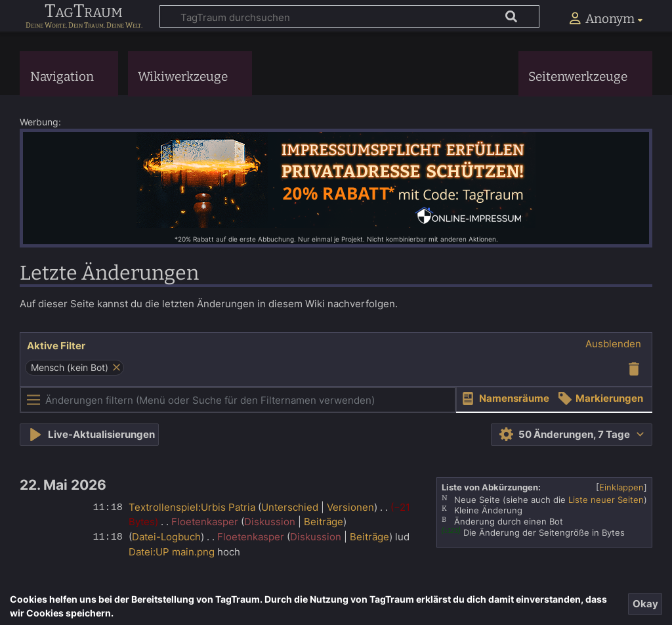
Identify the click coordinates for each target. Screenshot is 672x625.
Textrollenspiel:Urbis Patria (192, 507)
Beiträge (324, 522)
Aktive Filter (56, 346)
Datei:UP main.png (172, 552)
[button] (613, 344)
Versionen (350, 507)
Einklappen (621, 487)
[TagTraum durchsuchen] (349, 16)
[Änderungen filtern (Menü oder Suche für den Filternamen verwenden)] (238, 400)
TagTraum (84, 12)
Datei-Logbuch (166, 537)
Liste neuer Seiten (606, 500)
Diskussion (270, 522)
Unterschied (290, 507)
